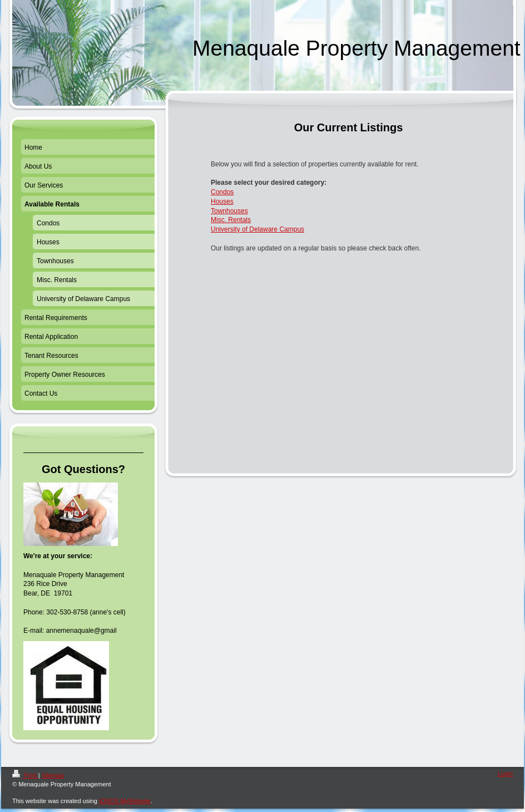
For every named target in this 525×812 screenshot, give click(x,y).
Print (25, 775)
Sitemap (53, 775)
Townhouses (229, 211)
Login (505, 774)
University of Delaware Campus (257, 229)
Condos (222, 192)
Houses (222, 201)
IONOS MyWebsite (125, 801)
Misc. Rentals (231, 220)
